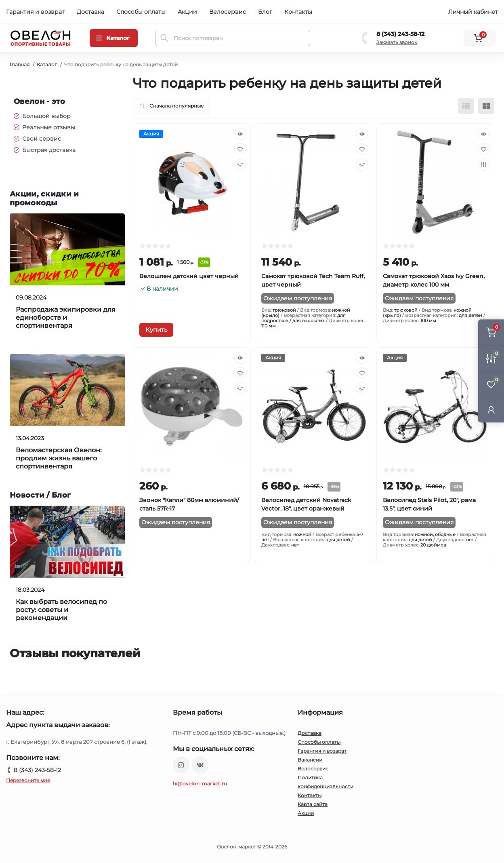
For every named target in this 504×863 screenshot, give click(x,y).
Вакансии (310, 760)
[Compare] (240, 165)
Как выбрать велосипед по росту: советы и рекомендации (61, 610)
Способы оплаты (141, 12)
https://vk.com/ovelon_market (200, 765)
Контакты (298, 12)
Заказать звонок (397, 42)
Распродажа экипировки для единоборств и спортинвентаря (66, 318)
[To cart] (156, 330)
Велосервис (228, 12)
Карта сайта (313, 804)
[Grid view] (486, 106)
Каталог (47, 64)
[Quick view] (240, 134)
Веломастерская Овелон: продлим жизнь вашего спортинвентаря (59, 458)
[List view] (466, 106)
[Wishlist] (240, 149)
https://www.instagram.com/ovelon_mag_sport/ (181, 765)
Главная (20, 64)
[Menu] (114, 38)
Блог (265, 12)
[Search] (164, 38)
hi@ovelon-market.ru (200, 784)
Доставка (90, 12)
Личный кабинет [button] (473, 12)
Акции (187, 12)
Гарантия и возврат (35, 12)
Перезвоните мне (28, 780)
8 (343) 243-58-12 (400, 34)
